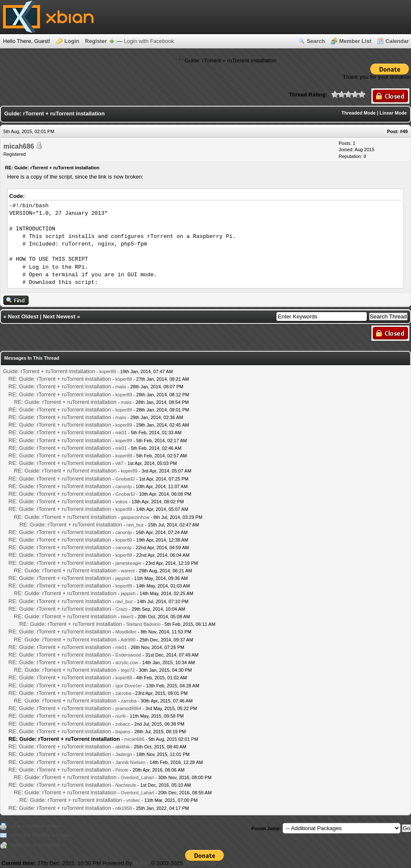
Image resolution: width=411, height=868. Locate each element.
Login (72, 41)
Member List (355, 41)
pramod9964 (128, 708)
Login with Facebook (149, 41)
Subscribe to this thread (35, 845)
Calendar (397, 41)
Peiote (122, 770)
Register (96, 41)
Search (316, 41)
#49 (404, 131)
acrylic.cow (127, 662)
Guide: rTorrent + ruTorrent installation (49, 371)
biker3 (127, 617)
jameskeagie (128, 563)
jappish (123, 578)
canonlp (123, 486)
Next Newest (59, 316)
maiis (121, 387)
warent (128, 571)
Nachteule (126, 785)
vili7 (119, 463)
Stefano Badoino (143, 624)
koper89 (108, 371)
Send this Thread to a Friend (40, 835)
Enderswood (128, 655)
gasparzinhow (135, 517)
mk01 (121, 433)
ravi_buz (135, 525)
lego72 (128, 670)
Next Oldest (23, 316)
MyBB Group (200, 863)
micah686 (19, 146)
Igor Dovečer (129, 686)
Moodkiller (126, 632)
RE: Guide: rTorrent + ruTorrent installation (60, 379)
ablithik (122, 747)
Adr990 (128, 640)
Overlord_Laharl (137, 777)
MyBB (141, 863)
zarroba (123, 693)
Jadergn (124, 754)
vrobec (133, 800)
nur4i (120, 716)
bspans (123, 732)
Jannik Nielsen (130, 762)
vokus (121, 502)
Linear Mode (393, 113)
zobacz (123, 724)
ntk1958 (123, 808)
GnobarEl (125, 479)
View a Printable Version (36, 826)
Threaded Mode (359, 113)
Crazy (121, 609)
